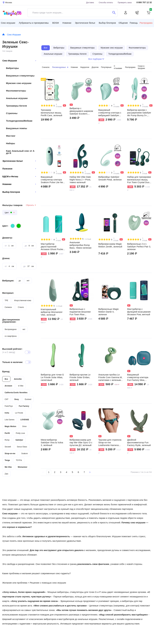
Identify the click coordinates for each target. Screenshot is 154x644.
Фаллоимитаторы (16, 91)
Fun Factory (24, 406)
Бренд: (6, 371)
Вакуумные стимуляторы (20, 76)
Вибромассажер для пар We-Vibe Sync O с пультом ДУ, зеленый (81, 443)
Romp (7, 440)
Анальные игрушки (17, 98)
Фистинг (11, 136)
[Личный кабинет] (126, 13)
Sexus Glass (22, 447)
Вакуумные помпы (17, 128)
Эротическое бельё (19, 161)
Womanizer (23, 467)
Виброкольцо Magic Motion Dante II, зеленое (109, 312)
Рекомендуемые (60, 67)
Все (6, 379)
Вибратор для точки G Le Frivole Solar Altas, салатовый (52, 377)
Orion (24, 426)
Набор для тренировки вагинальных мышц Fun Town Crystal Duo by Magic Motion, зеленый (139, 180)
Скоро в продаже (141, 67)
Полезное (19, 169)
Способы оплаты (106, 2)
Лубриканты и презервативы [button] (34, 23)
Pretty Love (20, 433)
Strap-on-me (10, 453)
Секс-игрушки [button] (8, 23)
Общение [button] (123, 23)
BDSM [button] (56, 23)
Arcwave (8, 386)
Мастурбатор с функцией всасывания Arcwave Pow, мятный (139, 312)
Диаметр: (7, 238)
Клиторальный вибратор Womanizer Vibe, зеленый (52, 312)
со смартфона (11, 336)
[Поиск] (114, 13)
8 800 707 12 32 (144, 2)
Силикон (8, 307)
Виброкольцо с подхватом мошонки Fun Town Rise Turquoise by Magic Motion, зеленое (80, 312)
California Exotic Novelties (16, 392)
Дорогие (95, 67)
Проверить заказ (125, 2)
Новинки (19, 184)
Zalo (6, 474)
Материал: (8, 293)
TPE (6, 300)
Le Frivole (19, 413)
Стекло (21, 307)
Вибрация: (8, 281)
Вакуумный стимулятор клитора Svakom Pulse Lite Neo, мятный (53, 180)
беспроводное (11, 329)
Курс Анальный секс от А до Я (20, 152)
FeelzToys (9, 406)
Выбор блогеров (19, 192)
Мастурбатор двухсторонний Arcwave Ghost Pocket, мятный (53, 247)
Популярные (106, 67)
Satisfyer (19, 440)
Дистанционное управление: (11, 321)
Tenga (7, 460)
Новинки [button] (67, 23)
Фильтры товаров (12, 205)
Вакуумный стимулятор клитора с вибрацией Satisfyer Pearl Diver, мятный (110, 113)
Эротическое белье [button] (85, 23)
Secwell (8, 447)
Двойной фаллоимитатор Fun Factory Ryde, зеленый (139, 443)
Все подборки (96, 59)
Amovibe (18, 379)
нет (28, 281)
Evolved (28, 399)
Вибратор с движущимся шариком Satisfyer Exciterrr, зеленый (81, 111)
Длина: (6, 258)
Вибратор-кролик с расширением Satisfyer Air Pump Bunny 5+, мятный (139, 113)
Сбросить (31, 205)
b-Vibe (21, 386)
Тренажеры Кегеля (16, 106)
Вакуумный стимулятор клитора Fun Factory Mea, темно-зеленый (138, 377)
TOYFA (19, 460)
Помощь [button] (134, 23)
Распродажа (146, 23)
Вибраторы (12, 68)
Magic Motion (10, 426)
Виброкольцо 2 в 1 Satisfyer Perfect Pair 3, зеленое (139, 247)
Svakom (25, 453)
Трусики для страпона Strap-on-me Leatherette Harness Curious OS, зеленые (110, 443)
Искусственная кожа (23, 300)
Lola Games (10, 420)
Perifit (7, 433)
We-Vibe (8, 467)
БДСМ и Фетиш (19, 176)
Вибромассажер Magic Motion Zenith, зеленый (110, 245)
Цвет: (5, 226)
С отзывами (118, 67)
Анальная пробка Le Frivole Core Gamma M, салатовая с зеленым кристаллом (110, 377)
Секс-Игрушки (14, 35)
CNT (7, 399)
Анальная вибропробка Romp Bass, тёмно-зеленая (81, 245)
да (20, 281)
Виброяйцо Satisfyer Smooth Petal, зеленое (110, 178)
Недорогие (85, 67)
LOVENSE (25, 420)
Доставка (90, 2)
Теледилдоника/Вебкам (19, 121)
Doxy (17, 399)
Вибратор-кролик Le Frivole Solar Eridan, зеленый (80, 377)
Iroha (7, 413)
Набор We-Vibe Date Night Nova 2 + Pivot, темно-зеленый (80, 180)
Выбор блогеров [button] (107, 23)
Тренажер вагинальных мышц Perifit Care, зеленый (51, 113)
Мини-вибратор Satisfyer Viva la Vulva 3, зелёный (52, 443)
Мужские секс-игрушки (19, 83)
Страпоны (12, 113)
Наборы (11, 143)
